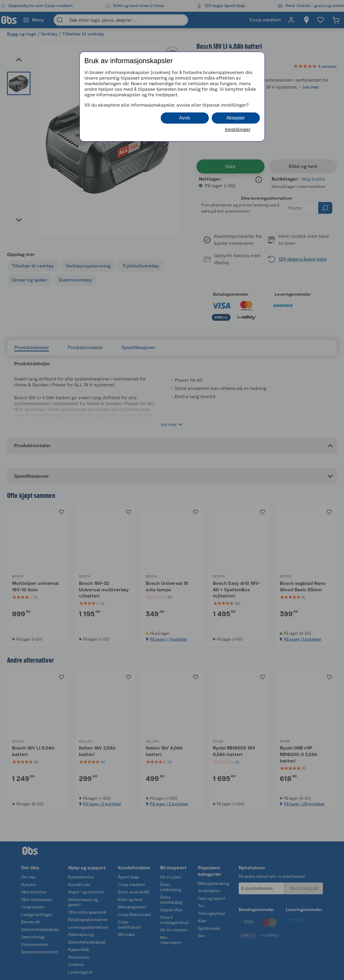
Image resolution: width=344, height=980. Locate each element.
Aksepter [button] (236, 118)
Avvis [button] (185, 118)
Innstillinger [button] (238, 129)
